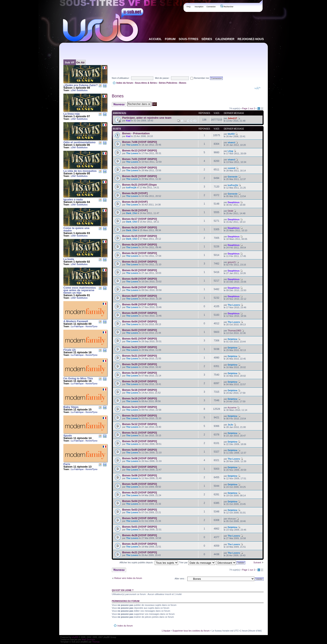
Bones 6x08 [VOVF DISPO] (140, 287)
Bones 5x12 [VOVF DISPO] (140, 424)
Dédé (230, 211)
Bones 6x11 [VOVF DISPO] (140, 262)
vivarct (231, 142)
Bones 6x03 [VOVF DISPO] (140, 330)
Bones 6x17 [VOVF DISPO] (140, 219)
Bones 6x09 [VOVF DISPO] (140, 279)
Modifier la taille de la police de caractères (257, 88)
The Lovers (132, 145)
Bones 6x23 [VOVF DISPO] (140, 168)
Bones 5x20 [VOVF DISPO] (140, 364)
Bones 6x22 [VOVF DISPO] (140, 176)
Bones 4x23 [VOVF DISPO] (140, 492)
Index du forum (125, 83)
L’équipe (166, 631)
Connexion (211, 7)
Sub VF (70, 62)
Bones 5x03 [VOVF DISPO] (140, 510)
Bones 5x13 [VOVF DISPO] (140, 416)
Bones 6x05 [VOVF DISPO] (140, 313)
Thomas (96, 642)
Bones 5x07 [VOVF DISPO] (140, 467)
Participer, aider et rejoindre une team (147, 118)
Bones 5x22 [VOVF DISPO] (140, 347)
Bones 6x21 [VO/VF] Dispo (140, 185)
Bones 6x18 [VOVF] (135, 210)
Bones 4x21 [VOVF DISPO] (140, 552)
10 (195, 121)
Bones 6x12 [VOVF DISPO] (140, 253)
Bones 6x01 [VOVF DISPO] (140, 339)
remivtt (232, 168)
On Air (80, 62)
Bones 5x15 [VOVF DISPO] (140, 398)
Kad (128, 121)
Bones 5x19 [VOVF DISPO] (140, 373)
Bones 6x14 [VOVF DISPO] (140, 245)
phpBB (75, 637)
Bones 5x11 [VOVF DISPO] (140, 433)
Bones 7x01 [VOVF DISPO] (140, 159)
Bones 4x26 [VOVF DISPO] (140, 535)
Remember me (200, 78)
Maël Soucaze (88, 640)
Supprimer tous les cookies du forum (191, 631)
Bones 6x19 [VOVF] (135, 202)
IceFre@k (131, 187)
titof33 (231, 134)
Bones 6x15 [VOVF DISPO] (140, 236)
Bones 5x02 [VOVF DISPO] (140, 518)
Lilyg (230, 151)
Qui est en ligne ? (123, 590)
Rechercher (227, 7)
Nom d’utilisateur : (121, 78)
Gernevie (233, 177)
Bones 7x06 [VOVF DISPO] (140, 142)
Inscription (199, 7)
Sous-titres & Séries (146, 83)
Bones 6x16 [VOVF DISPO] (140, 227)
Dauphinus (234, 202)
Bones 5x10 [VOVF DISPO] (140, 441)
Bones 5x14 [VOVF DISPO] (140, 407)
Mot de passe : (162, 78)
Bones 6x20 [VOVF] (135, 193)
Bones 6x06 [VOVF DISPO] (140, 304)
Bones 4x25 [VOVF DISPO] (140, 544)
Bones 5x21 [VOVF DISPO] (140, 356)
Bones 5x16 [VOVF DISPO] (140, 390)
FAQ (189, 7)
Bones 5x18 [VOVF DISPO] (140, 381)
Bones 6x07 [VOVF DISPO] (140, 296)
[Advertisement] (188, 56)
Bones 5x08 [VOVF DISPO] (140, 458)
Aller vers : (180, 579)
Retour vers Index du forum (128, 578)
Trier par (197, 562)
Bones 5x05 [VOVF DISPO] (140, 484)
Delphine (233, 339)
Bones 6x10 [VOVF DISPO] (140, 270)
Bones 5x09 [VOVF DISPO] (140, 450)
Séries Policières (168, 83)
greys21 (232, 262)
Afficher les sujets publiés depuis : (149, 562)
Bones (183, 83)
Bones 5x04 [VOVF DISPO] (140, 501)
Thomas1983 (234, 331)
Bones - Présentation (136, 133)
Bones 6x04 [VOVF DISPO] (140, 321)
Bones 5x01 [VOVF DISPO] (140, 527)
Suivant (257, 562)
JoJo (230, 425)
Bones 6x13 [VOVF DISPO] (140, 150)
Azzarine (232, 408)
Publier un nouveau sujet (119, 104)
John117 (232, 118)
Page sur (249, 108)
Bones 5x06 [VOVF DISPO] (140, 475)
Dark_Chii (131, 213)
